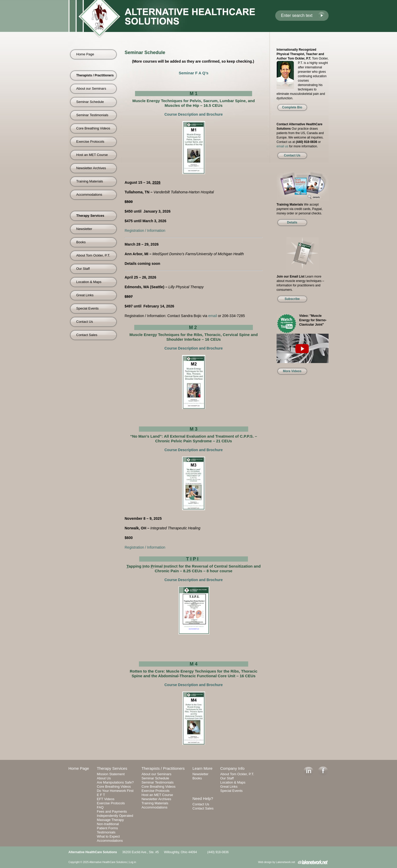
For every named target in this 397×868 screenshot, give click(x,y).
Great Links (85, 295)
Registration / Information (145, 231)
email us (282, 146)
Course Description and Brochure (194, 114)
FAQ (100, 807)
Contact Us (85, 322)
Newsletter (84, 229)
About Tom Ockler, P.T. (93, 255)
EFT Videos (105, 799)
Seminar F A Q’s (194, 73)
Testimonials (106, 832)
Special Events (87, 308)
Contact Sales (87, 335)
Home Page (85, 54)
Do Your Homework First (115, 791)
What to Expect (108, 836)
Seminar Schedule (90, 102)
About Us (104, 778)
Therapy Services (112, 768)
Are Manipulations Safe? (115, 782)
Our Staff (83, 269)
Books (81, 242)
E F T (101, 795)
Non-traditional (108, 824)
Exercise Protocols (90, 142)
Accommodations (89, 195)
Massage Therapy (110, 820)
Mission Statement (111, 774)
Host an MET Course (92, 155)
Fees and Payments (112, 811)
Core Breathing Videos (93, 128)
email (212, 316)
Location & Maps (89, 282)
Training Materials (90, 181)
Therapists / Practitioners (163, 768)
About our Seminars (91, 88)
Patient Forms (107, 828)
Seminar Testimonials (92, 115)
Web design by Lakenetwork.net (277, 862)
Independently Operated (115, 816)
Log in (133, 862)
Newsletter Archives (91, 168)
